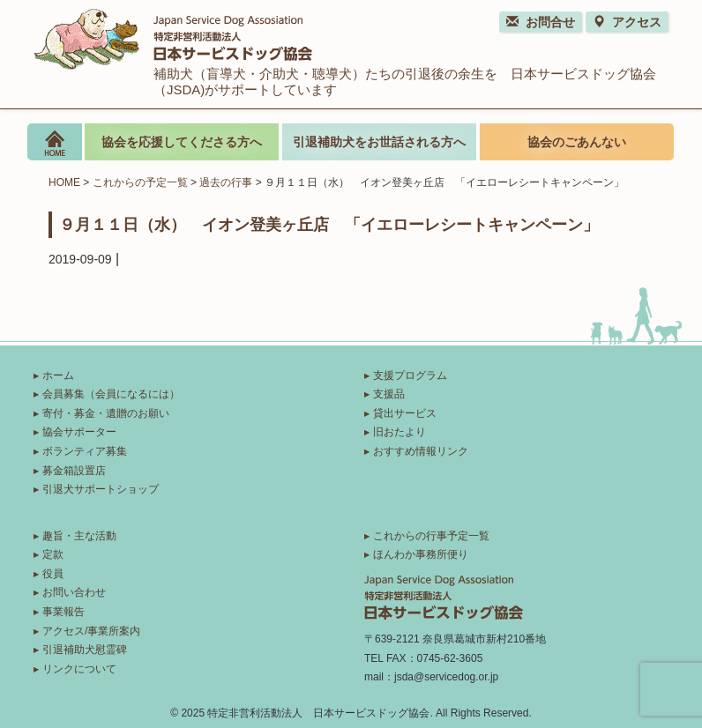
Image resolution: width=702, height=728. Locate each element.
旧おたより (400, 432)
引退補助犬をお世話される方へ (379, 142)
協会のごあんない (577, 142)
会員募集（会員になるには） (111, 394)
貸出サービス (405, 413)
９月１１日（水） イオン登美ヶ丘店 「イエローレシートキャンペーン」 (329, 224)
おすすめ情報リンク (421, 451)
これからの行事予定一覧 (431, 536)
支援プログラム (410, 375)
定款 (53, 554)
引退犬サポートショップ (101, 489)
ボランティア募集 (85, 451)
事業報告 (63, 612)
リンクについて (79, 669)
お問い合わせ (74, 592)
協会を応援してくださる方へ (182, 142)
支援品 (389, 394)
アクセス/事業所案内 (91, 631)
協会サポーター (79, 432)
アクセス (627, 22)
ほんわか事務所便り (421, 554)
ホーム (58, 375)
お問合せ (541, 22)
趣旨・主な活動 (79, 536)
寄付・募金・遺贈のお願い (106, 413)
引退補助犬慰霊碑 (85, 650)
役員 (53, 574)
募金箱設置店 (74, 471)
